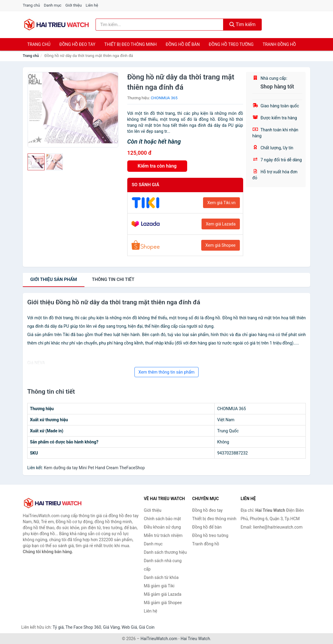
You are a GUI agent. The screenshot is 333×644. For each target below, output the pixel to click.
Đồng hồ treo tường (231, 44)
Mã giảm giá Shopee (163, 603)
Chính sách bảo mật (162, 519)
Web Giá (129, 627)
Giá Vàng (111, 627)
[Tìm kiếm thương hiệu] (159, 25)
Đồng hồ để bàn (183, 44)
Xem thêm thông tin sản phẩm (166, 372)
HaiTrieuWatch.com (159, 639)
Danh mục (53, 5)
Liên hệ (92, 5)
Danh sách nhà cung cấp (163, 565)
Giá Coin (147, 627)
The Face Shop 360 (83, 627)
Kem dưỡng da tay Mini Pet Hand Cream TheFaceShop (94, 468)
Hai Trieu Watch (195, 639)
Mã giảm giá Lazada (163, 594)
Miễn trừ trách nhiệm (163, 535)
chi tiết (113, 279)
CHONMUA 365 (164, 98)
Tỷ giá (58, 627)
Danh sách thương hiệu (165, 552)
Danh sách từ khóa (161, 577)
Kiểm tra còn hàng (157, 166)
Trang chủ (31, 5)
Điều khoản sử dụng (162, 527)
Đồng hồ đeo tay (77, 44)
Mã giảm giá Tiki (159, 586)
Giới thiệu (73, 5)
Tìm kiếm (243, 24)
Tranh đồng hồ (279, 44)
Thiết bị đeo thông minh (130, 44)
